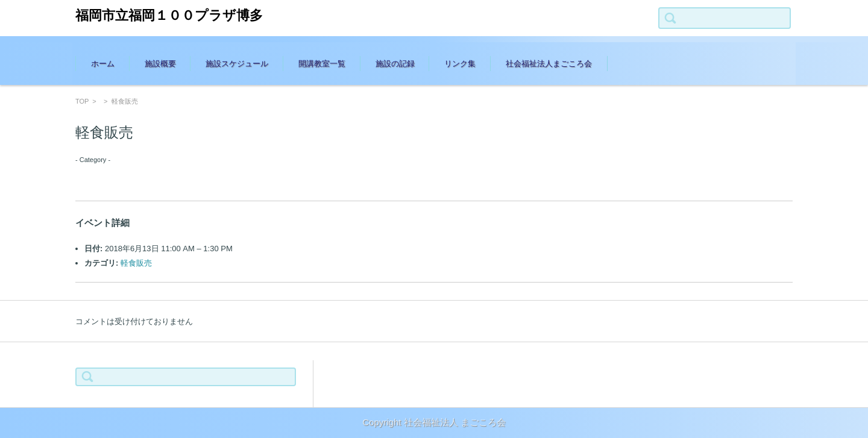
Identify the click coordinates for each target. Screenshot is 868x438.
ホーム (103, 64)
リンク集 (460, 64)
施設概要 (160, 64)
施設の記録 (395, 64)
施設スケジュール (237, 64)
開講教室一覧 (322, 64)
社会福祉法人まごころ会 (549, 64)
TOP (82, 101)
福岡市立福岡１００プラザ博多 (169, 15)
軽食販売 (136, 263)
